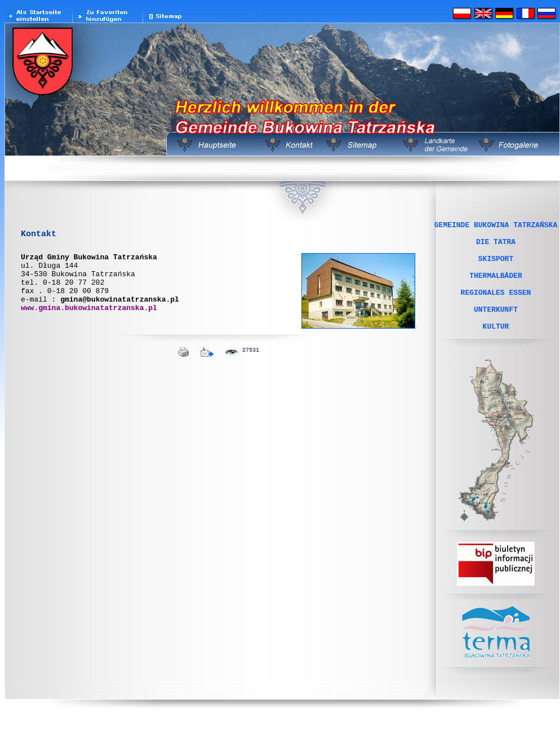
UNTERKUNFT (496, 328)
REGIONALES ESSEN (496, 307)
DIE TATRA (496, 246)
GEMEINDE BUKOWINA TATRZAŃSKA (496, 226)
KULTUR (496, 348)
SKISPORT (496, 267)
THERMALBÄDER (496, 287)
